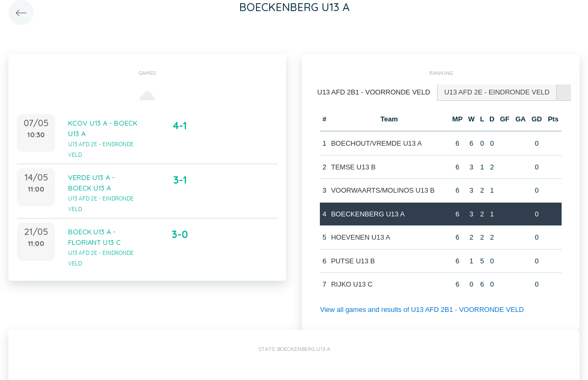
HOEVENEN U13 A (361, 237)
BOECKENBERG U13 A (368, 214)
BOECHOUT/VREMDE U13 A (376, 143)
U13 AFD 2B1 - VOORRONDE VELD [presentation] (374, 92)
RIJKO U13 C (352, 284)
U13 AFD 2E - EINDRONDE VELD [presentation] (497, 92)
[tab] (374, 93)
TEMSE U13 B (353, 167)
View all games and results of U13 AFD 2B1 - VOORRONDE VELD (422, 310)
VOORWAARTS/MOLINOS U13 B (383, 190)
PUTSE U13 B (353, 261)
